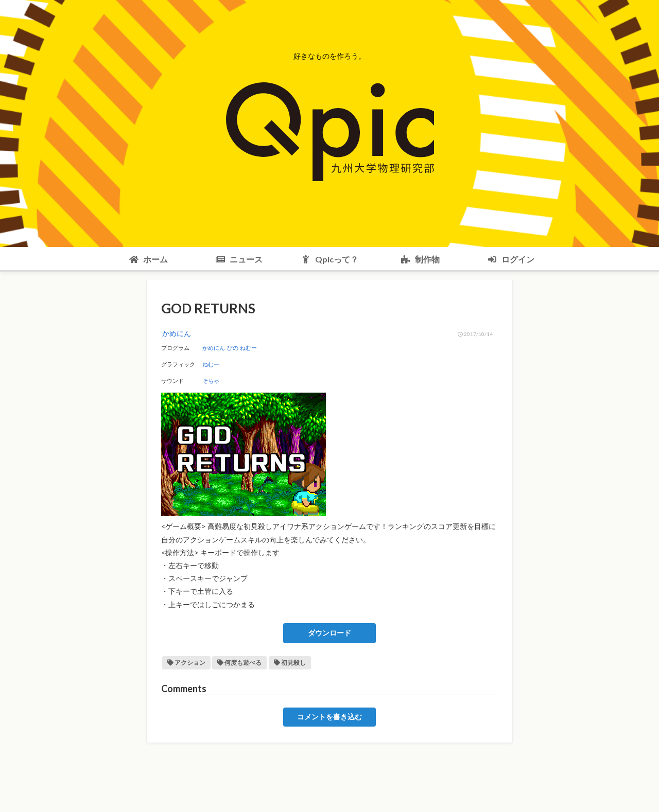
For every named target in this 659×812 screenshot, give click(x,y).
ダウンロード (329, 633)
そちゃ (211, 381)
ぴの (233, 348)
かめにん (214, 348)
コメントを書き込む (329, 717)
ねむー (248, 348)
